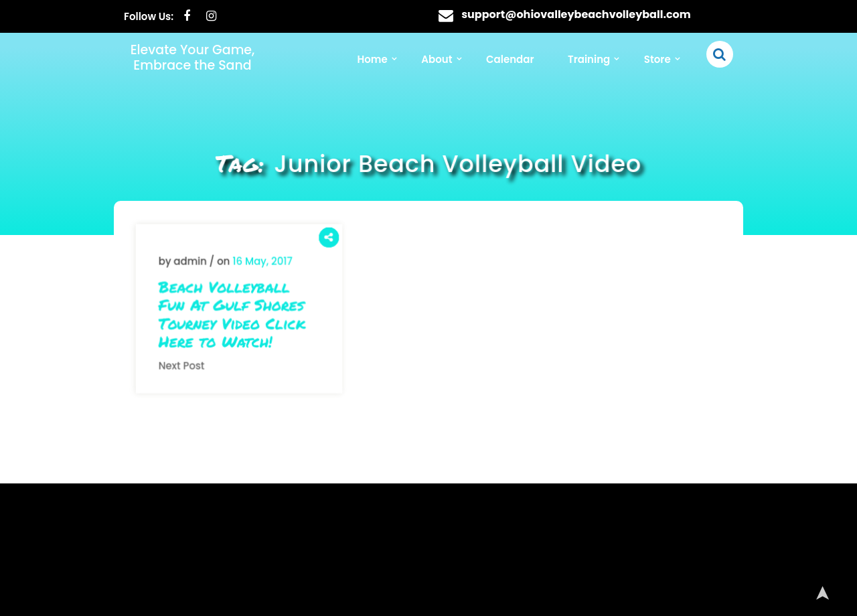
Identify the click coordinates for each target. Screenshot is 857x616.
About (437, 59)
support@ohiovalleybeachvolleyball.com (576, 14)
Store (657, 59)
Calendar (510, 59)
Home (372, 59)
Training (589, 59)
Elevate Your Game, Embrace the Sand (193, 58)
